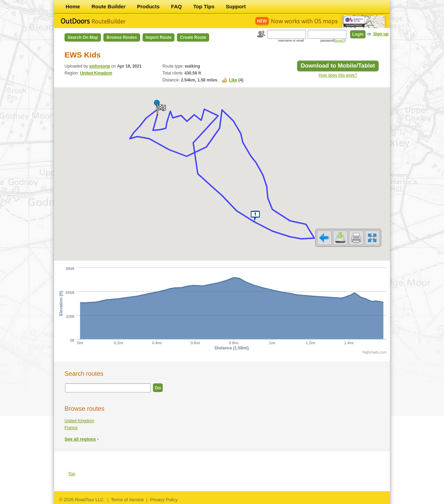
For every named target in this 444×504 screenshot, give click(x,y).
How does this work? (338, 75)
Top (72, 474)
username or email (291, 41)
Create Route (193, 37)
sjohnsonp (100, 66)
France (71, 428)
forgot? (340, 41)
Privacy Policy (164, 500)
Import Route (159, 37)
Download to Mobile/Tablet (338, 66)
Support (236, 6)
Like (233, 80)
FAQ (176, 6)
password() (333, 41)
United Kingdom (96, 73)
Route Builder (109, 6)
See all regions (80, 439)
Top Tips (204, 6)
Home (73, 6)
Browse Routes (122, 37)
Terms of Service (127, 500)
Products (148, 6)
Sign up (381, 34)
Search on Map (83, 37)
